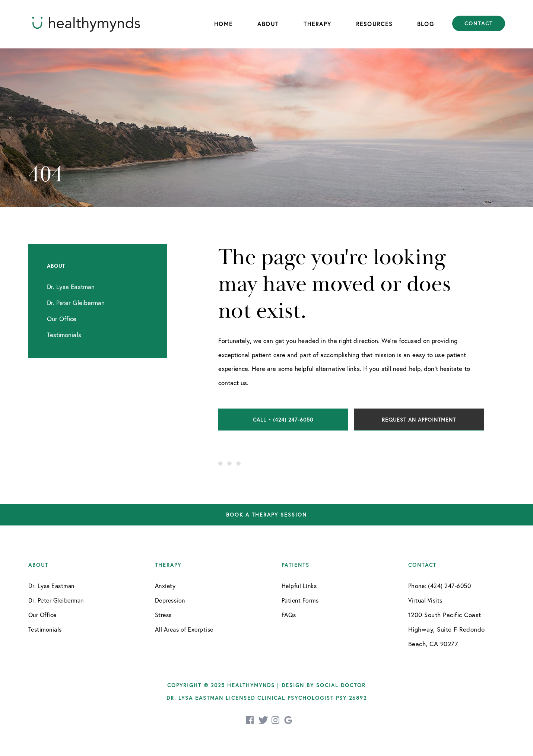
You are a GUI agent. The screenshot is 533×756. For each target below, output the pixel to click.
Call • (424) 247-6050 (283, 420)
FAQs (289, 615)
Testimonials (45, 629)
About (268, 24)
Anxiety (165, 586)
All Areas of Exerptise (184, 629)
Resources (374, 24)
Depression (170, 600)
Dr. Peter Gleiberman (56, 600)
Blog (426, 24)
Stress (163, 615)
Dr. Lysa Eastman (51, 586)
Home (223, 24)
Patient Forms (300, 600)
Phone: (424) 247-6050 (440, 586)
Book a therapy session (266, 515)
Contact (479, 23)
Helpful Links (299, 586)
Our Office (42, 615)
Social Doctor (341, 685)
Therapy (318, 24)
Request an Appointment (419, 420)
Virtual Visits (425, 600)
